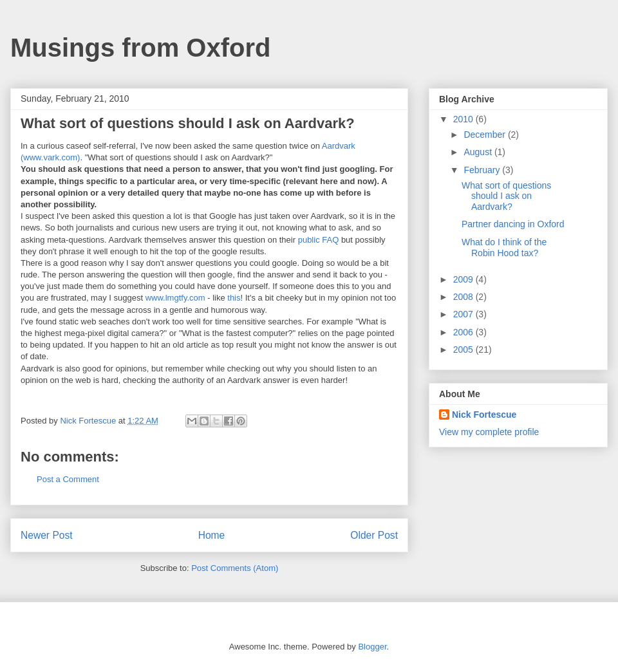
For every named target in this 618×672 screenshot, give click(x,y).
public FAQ (319, 240)
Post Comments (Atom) (235, 568)
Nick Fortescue (484, 415)
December (485, 135)
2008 (464, 297)
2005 (464, 350)
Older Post (374, 535)
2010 (464, 119)
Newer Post (47, 535)
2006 (464, 332)
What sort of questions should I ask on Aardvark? (506, 196)
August (479, 152)
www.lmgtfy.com (175, 298)
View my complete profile (489, 432)
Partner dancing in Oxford (513, 224)
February (483, 170)
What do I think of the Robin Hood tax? (504, 247)
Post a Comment (68, 479)
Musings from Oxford (140, 48)
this (234, 298)
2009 (464, 279)
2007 (464, 314)
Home (212, 535)
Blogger (372, 647)
